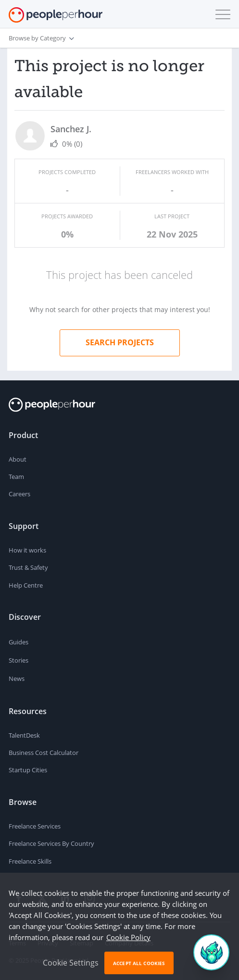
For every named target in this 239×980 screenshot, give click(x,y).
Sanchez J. (71, 129)
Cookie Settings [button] (71, 963)
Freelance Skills (30, 861)
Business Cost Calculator (44, 753)
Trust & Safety (28, 567)
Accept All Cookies (139, 963)
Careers (19, 494)
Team (16, 477)
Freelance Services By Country (51, 843)
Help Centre (26, 585)
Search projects (120, 342)
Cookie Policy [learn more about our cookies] (128, 937)
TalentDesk (24, 735)
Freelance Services (35, 826)
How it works (27, 550)
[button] (221, 14)
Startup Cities (28, 770)
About (18, 459)
